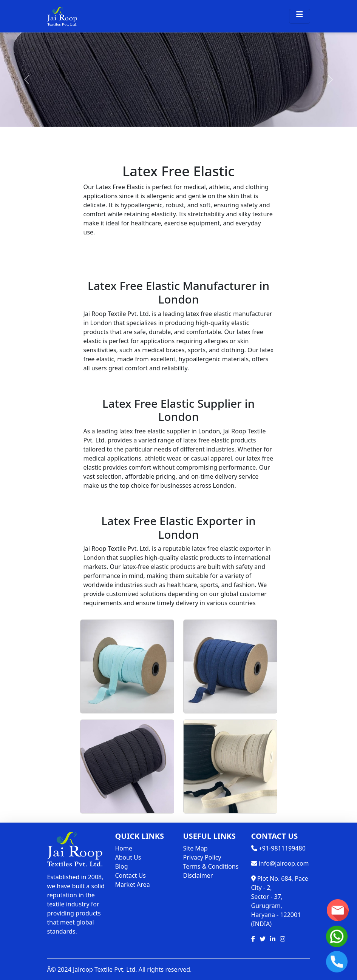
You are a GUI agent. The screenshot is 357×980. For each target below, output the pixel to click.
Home (124, 848)
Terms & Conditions (211, 866)
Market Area (133, 884)
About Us (128, 857)
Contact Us (131, 875)
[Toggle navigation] (300, 16)
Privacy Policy (202, 857)
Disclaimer (198, 875)
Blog (122, 866)
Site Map (195, 848)
